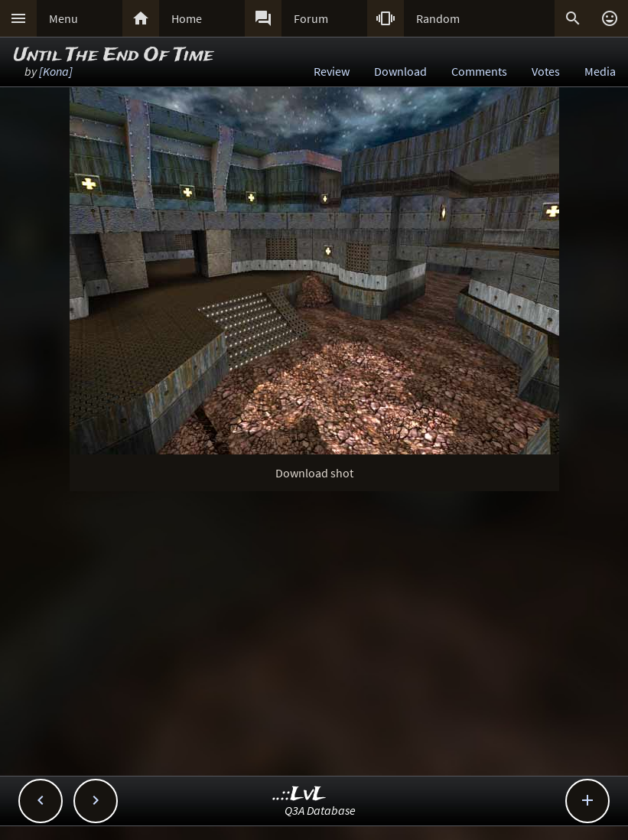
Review (332, 71)
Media (600, 71)
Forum (311, 18)
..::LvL (299, 794)
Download (400, 71)
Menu (63, 18)
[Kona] (56, 71)
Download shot (314, 473)
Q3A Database (320, 810)
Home (187, 18)
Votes (546, 71)
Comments (479, 71)
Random (438, 18)
